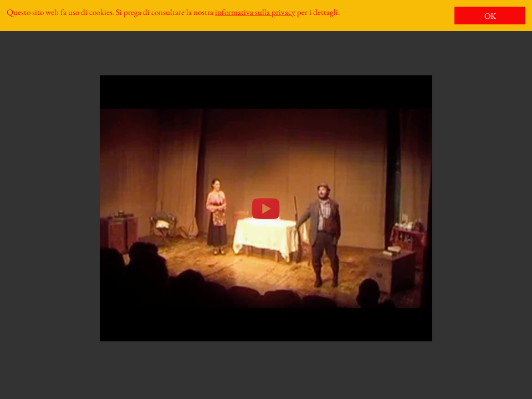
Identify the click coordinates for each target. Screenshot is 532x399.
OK (490, 16)
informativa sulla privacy (255, 12)
